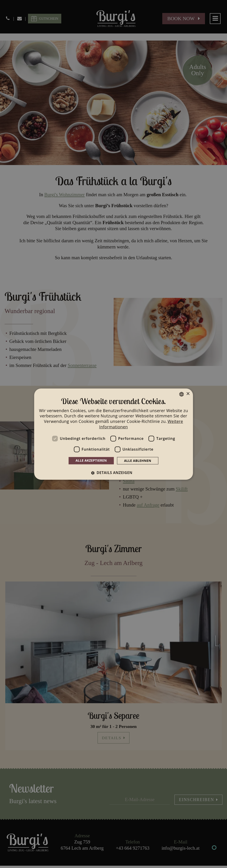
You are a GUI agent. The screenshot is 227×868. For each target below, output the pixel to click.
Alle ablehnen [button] (137, 461)
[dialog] (113, 434)
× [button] (188, 394)
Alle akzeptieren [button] (91, 460)
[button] (113, 473)
